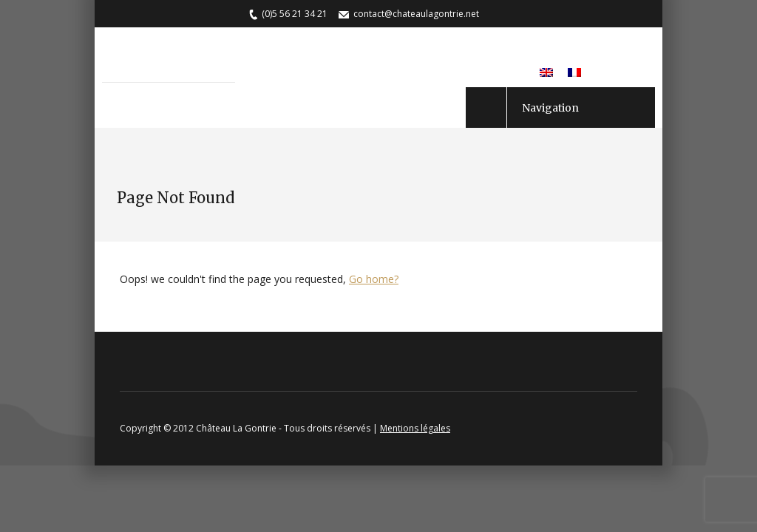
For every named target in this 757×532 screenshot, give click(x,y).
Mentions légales (415, 428)
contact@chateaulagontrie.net (416, 14)
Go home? (374, 279)
